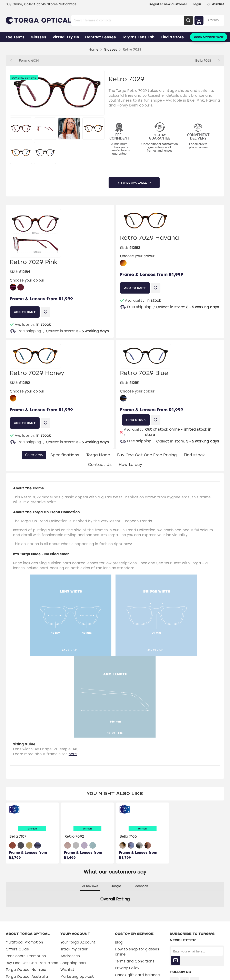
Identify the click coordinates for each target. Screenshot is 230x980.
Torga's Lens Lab (138, 37)
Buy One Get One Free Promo (32, 963)
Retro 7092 (74, 836)
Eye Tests (15, 37)
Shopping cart (73, 963)
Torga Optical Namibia (26, 970)
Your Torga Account (78, 942)
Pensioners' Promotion (26, 956)
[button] (6, 911)
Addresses (70, 956)
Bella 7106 (128, 836)
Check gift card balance (137, 975)
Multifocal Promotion (24, 942)
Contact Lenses (101, 37)
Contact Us (100, 465)
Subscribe (176, 960)
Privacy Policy (127, 968)
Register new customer (168, 4)
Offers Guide (17, 949)
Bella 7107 (18, 836)
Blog (119, 942)
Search (188, 20)
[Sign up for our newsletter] (197, 951)
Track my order (74, 949)
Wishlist (67, 970)
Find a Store (172, 37)
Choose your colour (27, 280)
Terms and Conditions (135, 961)
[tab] (34, 455)
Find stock (194, 455)
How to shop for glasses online (137, 952)
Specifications (65, 455)
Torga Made (98, 455)
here (73, 754)
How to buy (130, 465)
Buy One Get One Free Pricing (147, 455)
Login (197, 4)
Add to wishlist (45, 312)
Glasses (38, 37)
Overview (34, 455)
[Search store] (128, 20)
